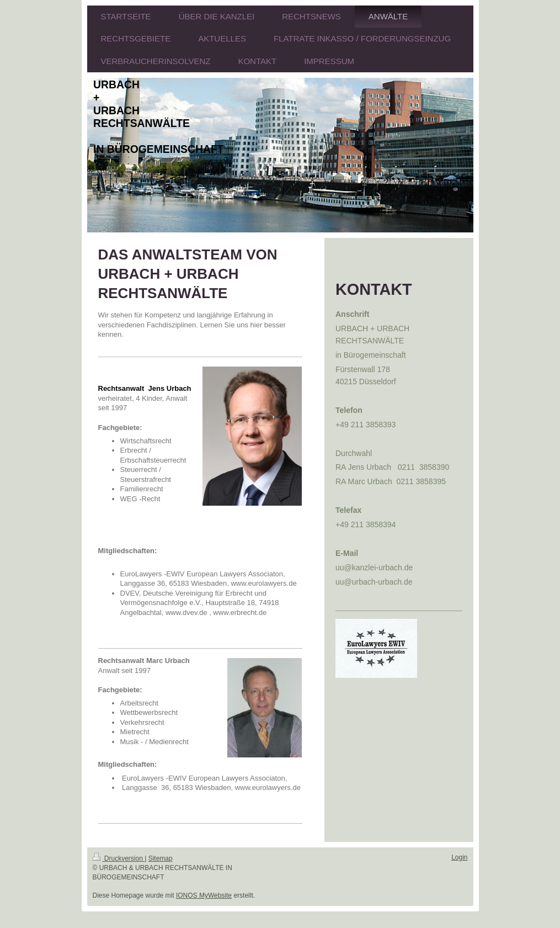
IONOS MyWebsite (204, 895)
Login (459, 857)
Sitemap (161, 858)
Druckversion (119, 858)
